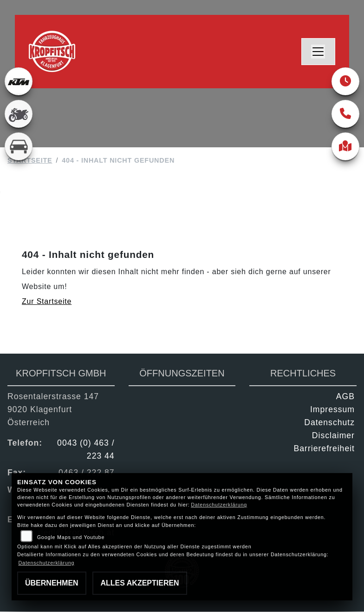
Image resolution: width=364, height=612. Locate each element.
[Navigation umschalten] (318, 52)
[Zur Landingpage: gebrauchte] (19, 114)
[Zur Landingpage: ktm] (19, 81)
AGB (345, 397)
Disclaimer (333, 436)
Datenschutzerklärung (219, 505)
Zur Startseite (47, 302)
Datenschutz (329, 423)
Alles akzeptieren (140, 583)
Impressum (332, 410)
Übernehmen (52, 583)
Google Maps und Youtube (71, 537)
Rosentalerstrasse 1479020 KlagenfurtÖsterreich (53, 410)
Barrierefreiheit (324, 449)
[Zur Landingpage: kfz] (19, 146)
